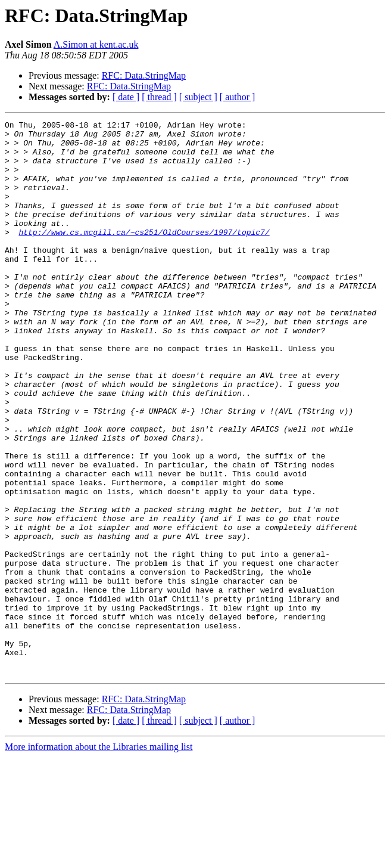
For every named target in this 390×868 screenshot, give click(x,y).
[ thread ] (159, 97)
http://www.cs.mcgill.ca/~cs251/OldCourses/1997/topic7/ (144, 255)
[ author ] (238, 97)
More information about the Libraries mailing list (99, 858)
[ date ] (126, 97)
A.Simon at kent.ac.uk (96, 44)
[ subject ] (198, 97)
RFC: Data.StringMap (144, 75)
